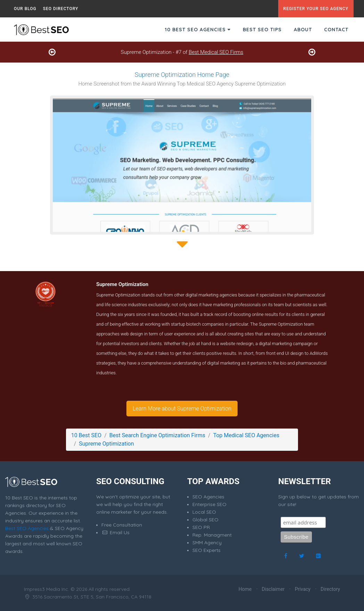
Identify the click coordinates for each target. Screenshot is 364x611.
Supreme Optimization (106, 444)
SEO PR (201, 527)
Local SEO (204, 512)
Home (245, 589)
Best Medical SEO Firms (216, 52)
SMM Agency (207, 543)
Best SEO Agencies (27, 528)
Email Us (115, 532)
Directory (330, 589)
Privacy (303, 589)
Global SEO (205, 520)
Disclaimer (273, 589)
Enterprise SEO (209, 504)
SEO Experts (206, 550)
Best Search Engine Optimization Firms (157, 435)
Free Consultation (122, 525)
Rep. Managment (212, 535)
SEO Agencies (208, 497)
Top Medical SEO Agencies (246, 435)
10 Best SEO (86, 435)
